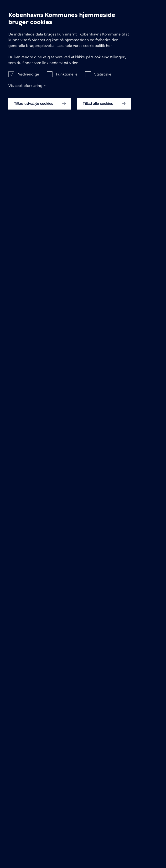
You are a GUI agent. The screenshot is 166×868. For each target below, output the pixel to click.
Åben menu (155, 8)
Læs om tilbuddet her (33, 587)
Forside (14, 23)
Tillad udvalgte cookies (40, 856)
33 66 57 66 (37, 410)
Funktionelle (67, 827)
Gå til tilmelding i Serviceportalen (43, 154)
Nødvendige (28, 827)
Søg (143, 8)
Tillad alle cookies (104, 856)
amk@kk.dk (21, 748)
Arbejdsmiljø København (27, 8)
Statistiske (103, 827)
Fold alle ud (143, 467)
